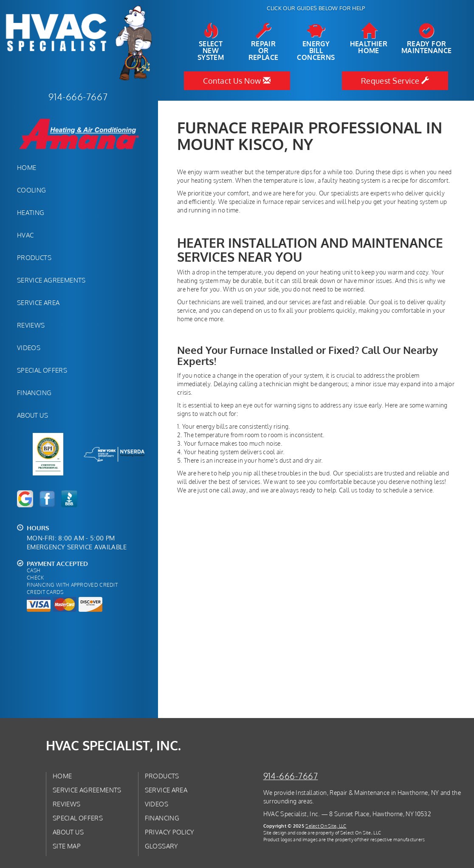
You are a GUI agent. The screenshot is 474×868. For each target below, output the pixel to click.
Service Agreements (51, 280)
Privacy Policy (170, 832)
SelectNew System (211, 42)
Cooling (32, 190)
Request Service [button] (395, 81)
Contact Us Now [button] (237, 81)
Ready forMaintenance (426, 39)
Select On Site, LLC (326, 826)
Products (34, 257)
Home (27, 167)
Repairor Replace (263, 42)
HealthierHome (369, 39)
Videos (29, 348)
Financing (34, 393)
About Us (32, 415)
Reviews (31, 325)
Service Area (38, 303)
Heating (31, 212)
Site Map (67, 846)
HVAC (25, 235)
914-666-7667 (291, 776)
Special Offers (42, 370)
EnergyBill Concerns (316, 42)
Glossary (162, 846)
